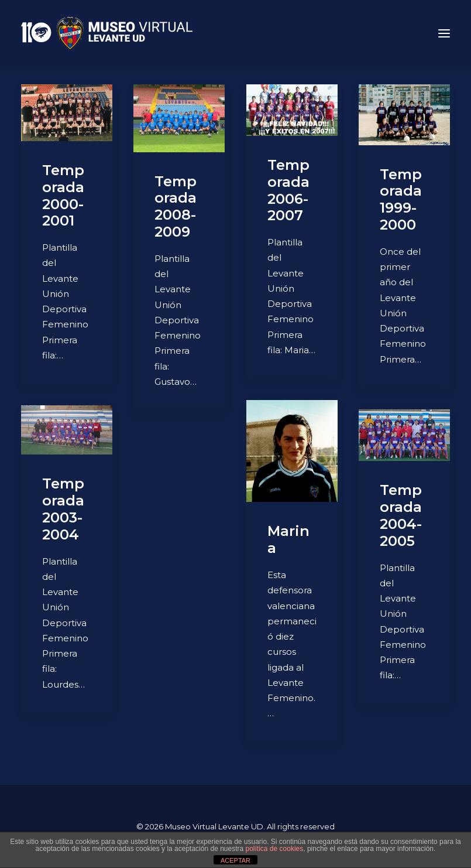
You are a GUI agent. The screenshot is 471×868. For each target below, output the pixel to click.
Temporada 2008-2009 (176, 206)
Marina (288, 539)
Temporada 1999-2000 (401, 199)
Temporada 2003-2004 (63, 509)
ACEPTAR (235, 860)
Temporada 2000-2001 (63, 195)
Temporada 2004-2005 (401, 515)
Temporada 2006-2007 (288, 190)
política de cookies (275, 849)
